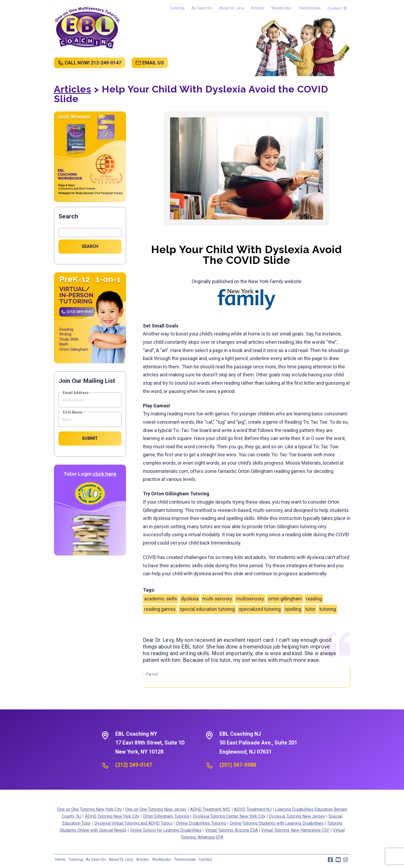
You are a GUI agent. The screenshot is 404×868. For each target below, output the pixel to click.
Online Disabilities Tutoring (201, 823)
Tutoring (76, 859)
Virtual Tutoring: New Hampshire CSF (295, 830)
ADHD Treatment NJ (253, 809)
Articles (73, 89)
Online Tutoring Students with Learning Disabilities (277, 823)
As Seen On (96, 859)
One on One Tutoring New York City (89, 809)
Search (68, 216)
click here (105, 474)
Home (60, 859)
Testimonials (185, 859)
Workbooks (162, 859)
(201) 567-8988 (238, 765)
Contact (206, 859)
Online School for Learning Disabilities (166, 830)
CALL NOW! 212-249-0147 (93, 63)
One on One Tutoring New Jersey (156, 809)
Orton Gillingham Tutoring (166, 816)
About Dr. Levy (121, 859)
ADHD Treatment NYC (210, 809)
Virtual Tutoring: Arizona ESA (231, 830)
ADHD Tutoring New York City (112, 816)
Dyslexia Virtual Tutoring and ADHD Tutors (133, 823)
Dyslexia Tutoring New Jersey (297, 816)
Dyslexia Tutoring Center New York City (229, 816)
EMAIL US (153, 63)
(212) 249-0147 (80, 311)
